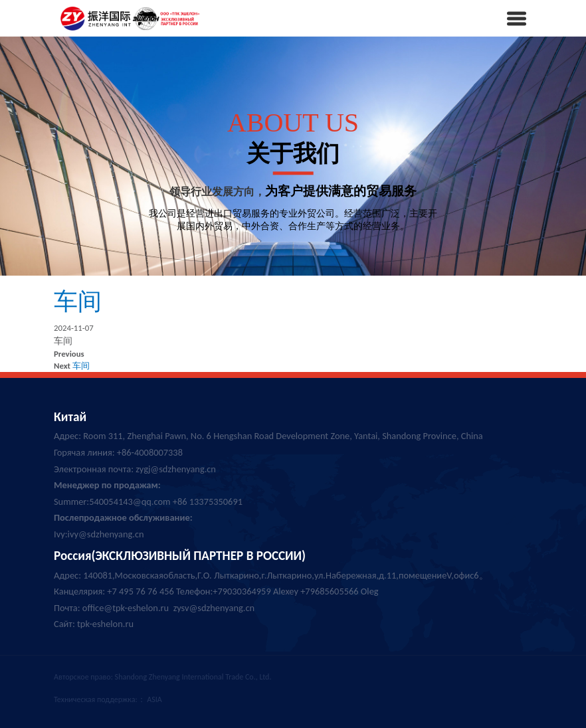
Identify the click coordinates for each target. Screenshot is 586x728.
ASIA (154, 699)
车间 (78, 302)
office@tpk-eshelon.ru (126, 608)
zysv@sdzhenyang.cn (214, 608)
